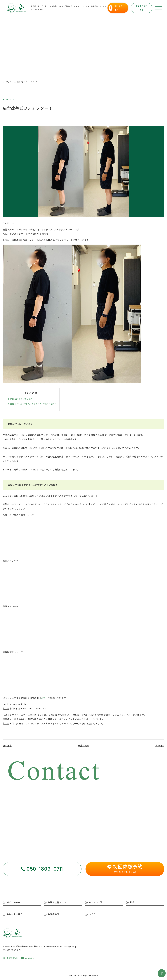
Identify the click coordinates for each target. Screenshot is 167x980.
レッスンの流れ (97, 903)
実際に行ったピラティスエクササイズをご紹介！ (33, 404)
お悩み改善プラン (57, 903)
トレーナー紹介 (15, 914)
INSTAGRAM (12, 958)
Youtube (29, 958)
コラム (92, 914)
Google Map (70, 946)
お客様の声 (53, 914)
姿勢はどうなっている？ (21, 399)
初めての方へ (14, 903)
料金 (132, 903)
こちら (44, 698)
